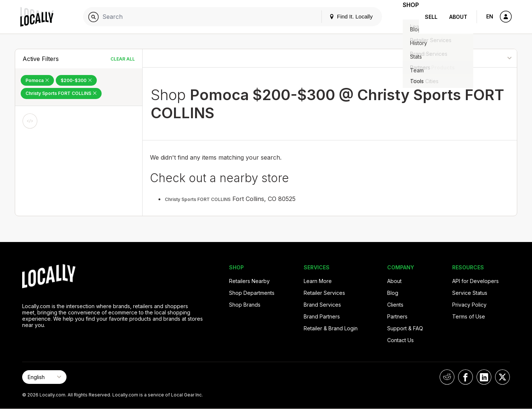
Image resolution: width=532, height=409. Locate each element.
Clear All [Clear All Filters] (123, 59)
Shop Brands (245, 305)
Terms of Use (469, 316)
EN (490, 16)
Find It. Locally (341, 16)
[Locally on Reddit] (447, 377)
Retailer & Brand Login (331, 328)
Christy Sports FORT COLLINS (198, 199)
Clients (395, 305)
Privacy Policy (469, 305)
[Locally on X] (502, 377)
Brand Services (322, 305)
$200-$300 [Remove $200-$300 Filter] (76, 80)
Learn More (318, 281)
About (458, 17)
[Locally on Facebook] (465, 377)
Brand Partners (322, 316)
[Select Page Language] (44, 377)
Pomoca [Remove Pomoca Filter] (37, 80)
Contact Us (400, 340)
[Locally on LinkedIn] (484, 377)
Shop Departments (252, 293)
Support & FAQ (405, 328)
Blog (393, 293)
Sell (431, 17)
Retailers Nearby (249, 281)
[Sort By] (479, 58)
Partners (397, 316)
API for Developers (475, 281)
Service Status (470, 293)
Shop (406, 17)
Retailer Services (324, 293)
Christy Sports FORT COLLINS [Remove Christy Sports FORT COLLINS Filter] (61, 93)
